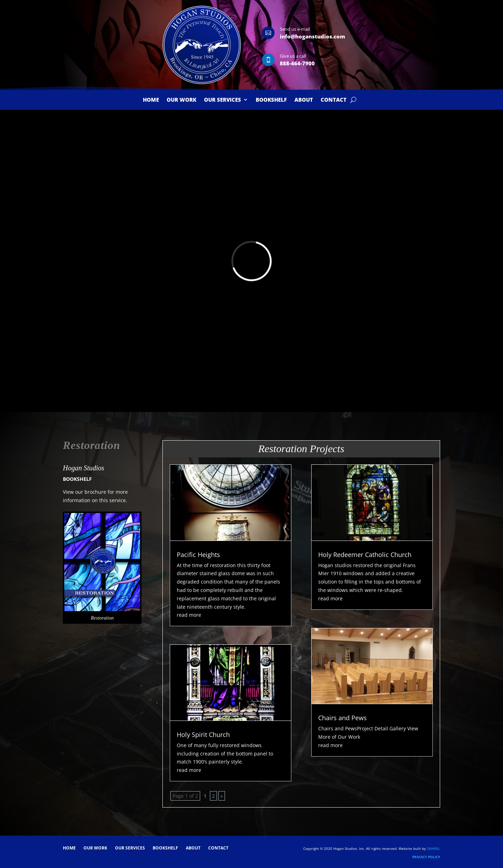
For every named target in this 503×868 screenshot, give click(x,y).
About (304, 100)
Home (151, 100)
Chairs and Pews (342, 718)
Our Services (223, 100)
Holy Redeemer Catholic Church (365, 555)
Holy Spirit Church (203, 735)
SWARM (433, 848)
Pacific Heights (198, 555)
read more (189, 615)
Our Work (181, 100)
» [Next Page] (222, 796)
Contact (334, 100)
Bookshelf (271, 100)
